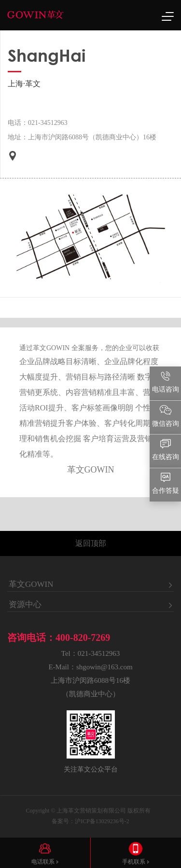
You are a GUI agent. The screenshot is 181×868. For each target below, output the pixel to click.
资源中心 (25, 605)
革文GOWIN (31, 584)
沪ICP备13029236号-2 (102, 821)
